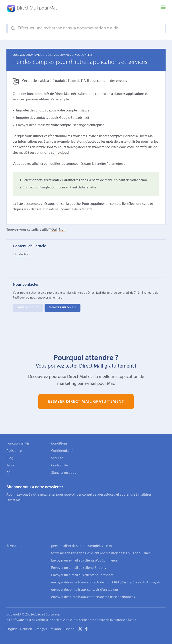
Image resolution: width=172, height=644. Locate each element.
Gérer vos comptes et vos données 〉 (71, 55)
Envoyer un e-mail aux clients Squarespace (82, 562)
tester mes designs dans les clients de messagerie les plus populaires (101, 540)
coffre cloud (60, 153)
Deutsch (26, 616)
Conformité (60, 466)
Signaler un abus (64, 473)
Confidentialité (62, 451)
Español (69, 616)
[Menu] (163, 8)
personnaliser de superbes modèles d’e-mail (83, 533)
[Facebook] (86, 616)
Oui (54, 230)
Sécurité (57, 458)
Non (62, 230)
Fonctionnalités (18, 444)
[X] (80, 616)
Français (41, 616)
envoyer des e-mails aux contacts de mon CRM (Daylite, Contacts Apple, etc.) (107, 569)
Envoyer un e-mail (63, 308)
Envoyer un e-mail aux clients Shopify (79, 554)
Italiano (55, 616)
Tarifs (10, 466)
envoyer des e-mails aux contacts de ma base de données (93, 584)
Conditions (59, 444)
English (12, 616)
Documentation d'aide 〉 (29, 55)
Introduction (21, 254)
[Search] (13, 29)
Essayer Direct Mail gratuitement (86, 402)
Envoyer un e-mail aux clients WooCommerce (84, 547)
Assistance (14, 451)
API (9, 473)
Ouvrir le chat (28, 308)
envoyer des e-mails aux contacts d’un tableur (85, 576)
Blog (10, 458)
